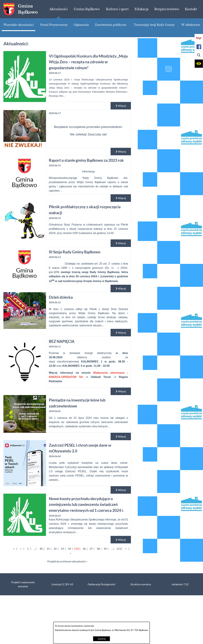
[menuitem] (59, 9)
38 (98, 549)
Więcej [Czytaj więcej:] (121, 152)
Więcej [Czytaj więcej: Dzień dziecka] (121, 333)
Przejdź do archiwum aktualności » (67, 561)
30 (41, 549)
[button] (199, 55)
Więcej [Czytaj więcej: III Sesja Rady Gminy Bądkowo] (121, 288)
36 (84, 549)
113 (119, 549)
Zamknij (102, 639)
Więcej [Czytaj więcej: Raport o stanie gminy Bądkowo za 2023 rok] (121, 198)
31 (48, 549)
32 (55, 549)
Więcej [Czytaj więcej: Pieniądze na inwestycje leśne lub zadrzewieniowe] (121, 436)
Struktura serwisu (141, 584)
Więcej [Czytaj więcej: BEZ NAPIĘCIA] (121, 391)
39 (105, 549)
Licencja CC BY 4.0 (62, 584)
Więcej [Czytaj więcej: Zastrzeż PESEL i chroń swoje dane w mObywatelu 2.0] (121, 490)
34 (69, 549)
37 (91, 549)
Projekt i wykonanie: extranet (23, 584)
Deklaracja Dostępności (101, 584)
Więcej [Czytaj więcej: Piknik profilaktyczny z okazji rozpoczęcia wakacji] (121, 243)
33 (62, 549)
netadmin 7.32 (180, 584)
